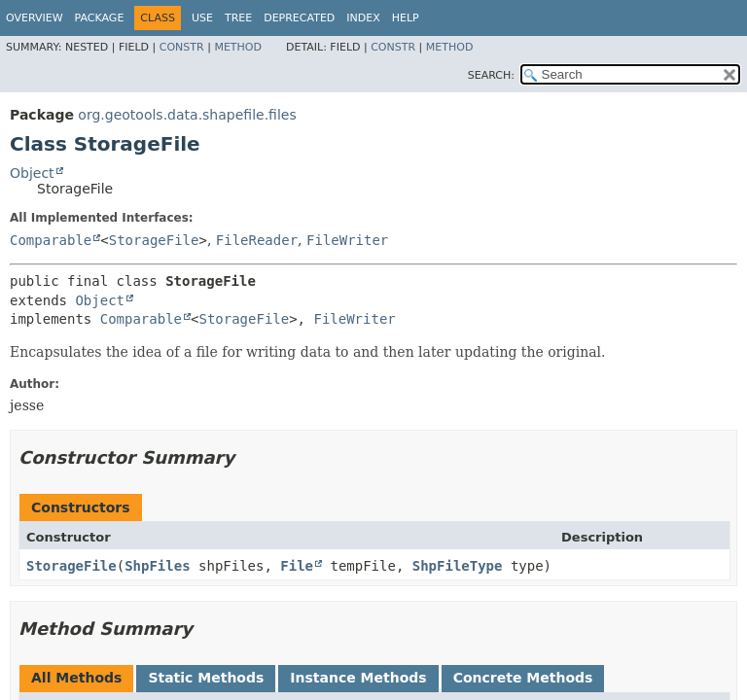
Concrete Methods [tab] (523, 678)
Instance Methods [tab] (358, 678)
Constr (182, 47)
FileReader (257, 240)
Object (32, 173)
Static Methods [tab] (206, 678)
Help (406, 18)
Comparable (51, 240)
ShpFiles (157, 566)
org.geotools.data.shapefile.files (187, 115)
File (297, 566)
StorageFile (154, 240)
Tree (238, 18)
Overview (35, 18)
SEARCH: (491, 75)
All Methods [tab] (76, 678)
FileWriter (347, 240)
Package (100, 18)
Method (238, 47)
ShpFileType (458, 566)
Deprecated (299, 18)
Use (202, 18)
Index (363, 18)
